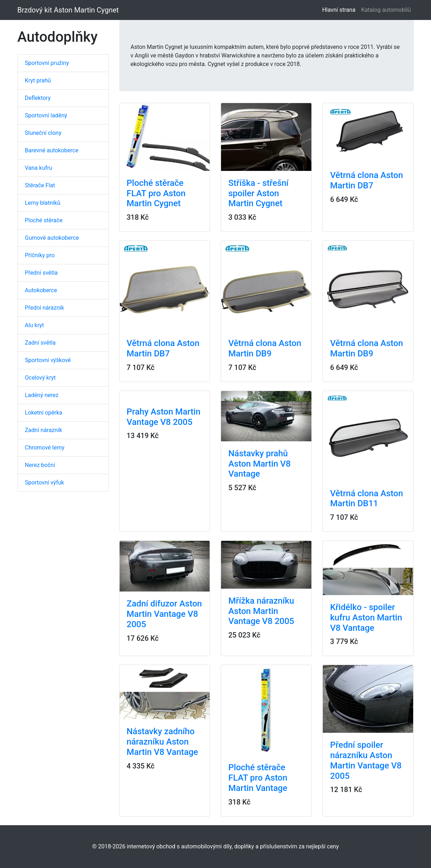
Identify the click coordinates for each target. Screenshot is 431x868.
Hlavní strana (340, 9)
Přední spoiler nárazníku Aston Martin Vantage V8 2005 (366, 760)
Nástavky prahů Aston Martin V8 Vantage (259, 464)
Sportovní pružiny (47, 63)
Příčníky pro (40, 255)
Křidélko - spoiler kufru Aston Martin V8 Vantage (366, 618)
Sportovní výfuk (45, 483)
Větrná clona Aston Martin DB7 (366, 180)
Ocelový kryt (41, 378)
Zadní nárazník (44, 430)
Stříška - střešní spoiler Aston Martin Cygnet (258, 193)
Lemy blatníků (43, 203)
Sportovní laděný (46, 115)
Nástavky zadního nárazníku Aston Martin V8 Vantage (162, 742)
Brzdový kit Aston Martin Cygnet (68, 10)
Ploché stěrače (44, 220)
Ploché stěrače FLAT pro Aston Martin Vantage (258, 778)
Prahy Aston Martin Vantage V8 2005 (164, 417)
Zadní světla (40, 343)
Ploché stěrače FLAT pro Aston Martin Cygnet (156, 193)
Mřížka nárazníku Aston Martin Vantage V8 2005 (261, 611)
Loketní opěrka (44, 413)
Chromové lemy (45, 448)
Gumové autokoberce (52, 238)
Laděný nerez (42, 395)
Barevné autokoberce (52, 150)
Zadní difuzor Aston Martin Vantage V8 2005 (164, 614)
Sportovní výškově (48, 360)
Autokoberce (41, 290)
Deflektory (38, 98)
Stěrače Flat (40, 185)
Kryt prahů (38, 80)
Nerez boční (40, 465)
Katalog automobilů (386, 10)
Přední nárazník (45, 308)
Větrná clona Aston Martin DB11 (366, 499)
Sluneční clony (43, 133)
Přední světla (41, 273)
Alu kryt (35, 325)
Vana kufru (39, 168)
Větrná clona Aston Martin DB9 (265, 348)
